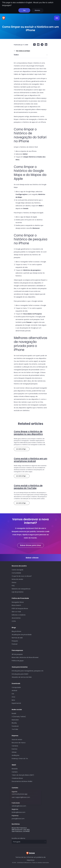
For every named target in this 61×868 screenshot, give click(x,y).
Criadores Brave (17, 778)
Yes (24, 10)
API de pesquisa (17, 654)
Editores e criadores (19, 615)
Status (14, 582)
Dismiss (37, 10)
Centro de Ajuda (17, 570)
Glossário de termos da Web (22, 677)
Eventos (14, 749)
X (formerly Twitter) (19, 717)
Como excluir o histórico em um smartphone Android (31, 460)
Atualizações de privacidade (22, 635)
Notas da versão (17, 579)
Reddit (14, 713)
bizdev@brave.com (19, 812)
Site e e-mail (16, 612)
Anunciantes (16, 618)
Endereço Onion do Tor (20, 759)
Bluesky (14, 723)
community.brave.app (20, 794)
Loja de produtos (18, 592)
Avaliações (16, 755)
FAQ (13, 586)
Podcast (15, 644)
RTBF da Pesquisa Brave (20, 609)
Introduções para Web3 (20, 674)
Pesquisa (15, 641)
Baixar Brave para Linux (31, 545)
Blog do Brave (16, 631)
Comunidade (16, 573)
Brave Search (16, 605)
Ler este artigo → (22, 449)
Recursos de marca (19, 743)
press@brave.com (18, 819)
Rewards (15, 769)
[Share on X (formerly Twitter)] (34, 45)
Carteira (15, 772)
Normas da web (17, 638)
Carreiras (15, 746)
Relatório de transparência (21, 589)
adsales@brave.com (26, 806)
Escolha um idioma (18, 838)
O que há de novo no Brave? (22, 576)
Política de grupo (18, 661)
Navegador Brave (18, 602)
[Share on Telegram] (42, 45)
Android (14, 691)
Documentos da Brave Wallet (22, 781)
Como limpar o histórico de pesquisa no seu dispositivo (28, 433)
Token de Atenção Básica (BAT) (23, 775)
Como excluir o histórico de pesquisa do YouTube (28, 487)
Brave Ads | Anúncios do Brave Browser (25, 657)
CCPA (14, 621)
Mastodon (15, 720)
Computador (16, 687)
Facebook (15, 726)
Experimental (16, 703)
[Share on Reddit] (38, 45)
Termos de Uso (21, 857)
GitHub (14, 752)
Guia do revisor (17, 740)
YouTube (15, 729)
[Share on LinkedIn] (45, 45)
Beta (13, 700)
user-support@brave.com (21, 797)
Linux (13, 697)
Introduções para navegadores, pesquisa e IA (27, 671)
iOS (13, 694)
